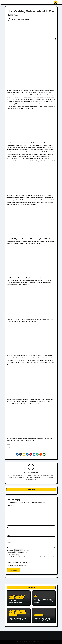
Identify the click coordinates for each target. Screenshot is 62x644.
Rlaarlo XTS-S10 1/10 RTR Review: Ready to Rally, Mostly (43, 619)
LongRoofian (32, 472)
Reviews (12, 598)
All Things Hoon (39, 615)
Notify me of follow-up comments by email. (20, 562)
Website (9, 543)
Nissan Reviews (20, 596)
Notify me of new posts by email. (17, 566)
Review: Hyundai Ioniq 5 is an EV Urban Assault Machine (18, 619)
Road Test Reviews (20, 613)
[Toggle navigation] (6, 2)
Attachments (11, 550)
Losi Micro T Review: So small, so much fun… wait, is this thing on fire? (44, 601)
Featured (12, 596)
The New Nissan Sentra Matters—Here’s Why (16, 602)
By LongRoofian (14, 20)
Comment (10, 506)
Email (8, 535)
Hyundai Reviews (21, 611)
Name (8, 528)
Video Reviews (19, 598)
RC (36, 596)
